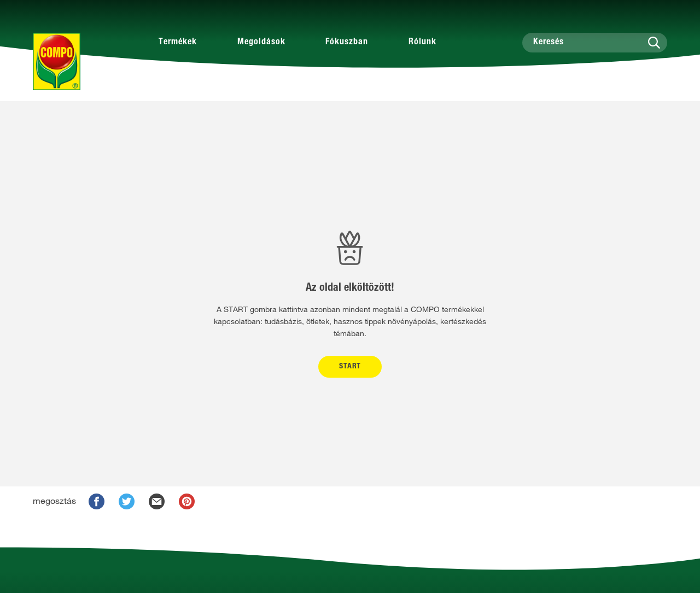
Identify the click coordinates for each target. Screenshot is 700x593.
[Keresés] (595, 43)
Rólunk (422, 43)
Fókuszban (347, 43)
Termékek (178, 43)
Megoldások (261, 43)
